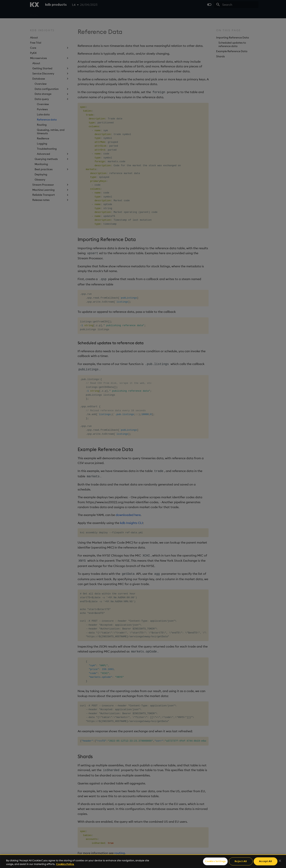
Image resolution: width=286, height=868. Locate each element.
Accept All (265, 861)
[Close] (280, 861)
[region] (143, 861)
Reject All (241, 861)
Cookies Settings (215, 861)
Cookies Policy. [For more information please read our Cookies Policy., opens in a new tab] (65, 864)
